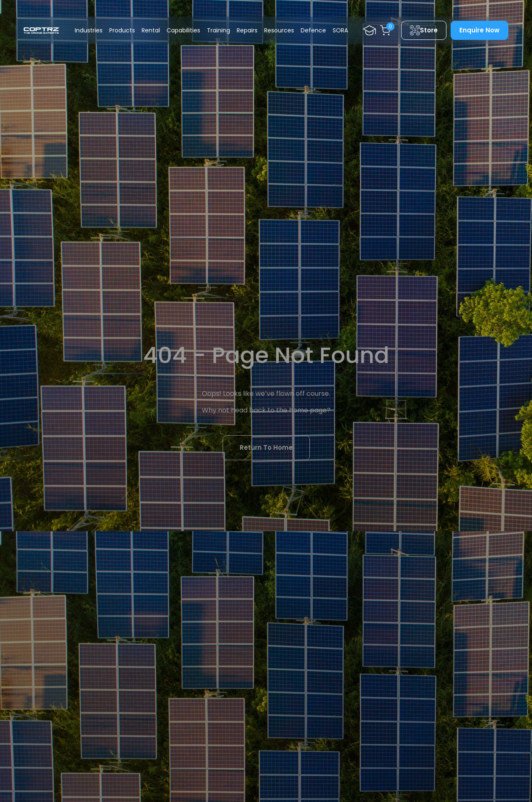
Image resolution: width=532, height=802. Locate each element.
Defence (313, 30)
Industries (89, 30)
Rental (151, 30)
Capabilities (183, 30)
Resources (279, 30)
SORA (340, 30)
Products (122, 30)
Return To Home (266, 448)
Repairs (247, 30)
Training (218, 30)
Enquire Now (479, 30)
